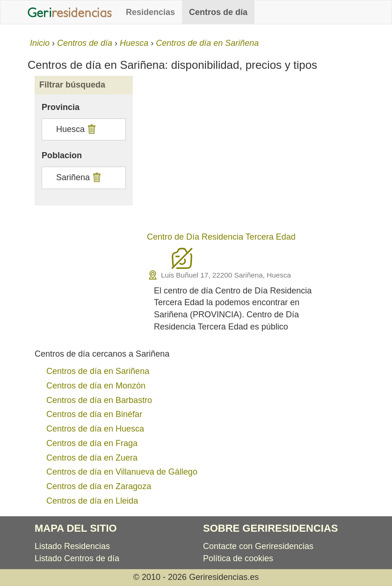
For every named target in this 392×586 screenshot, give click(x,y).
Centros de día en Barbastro (99, 400)
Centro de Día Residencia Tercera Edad (221, 237)
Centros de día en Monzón (96, 386)
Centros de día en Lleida (92, 501)
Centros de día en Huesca (95, 429)
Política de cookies (238, 558)
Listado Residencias (72, 546)
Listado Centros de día (77, 558)
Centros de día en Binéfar (94, 414)
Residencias (150, 12)
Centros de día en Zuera (92, 458)
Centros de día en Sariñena (98, 371)
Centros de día (218, 12)
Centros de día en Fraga (92, 443)
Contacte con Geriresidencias (258, 546)
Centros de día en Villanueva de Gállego (122, 472)
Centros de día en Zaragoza (99, 486)
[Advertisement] (252, 155)
